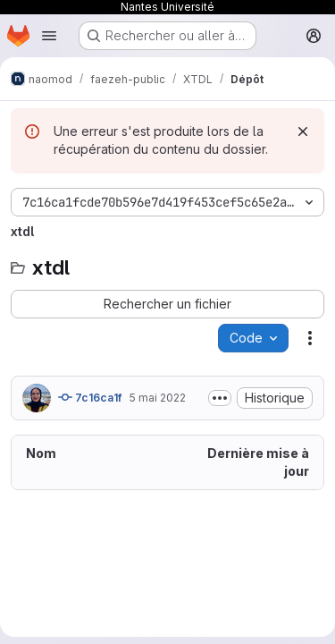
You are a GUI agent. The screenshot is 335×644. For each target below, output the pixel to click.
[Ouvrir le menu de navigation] (49, 36)
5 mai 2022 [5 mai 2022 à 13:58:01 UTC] (157, 398)
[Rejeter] (303, 131)
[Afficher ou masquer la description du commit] (220, 398)
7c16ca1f (90, 397)
